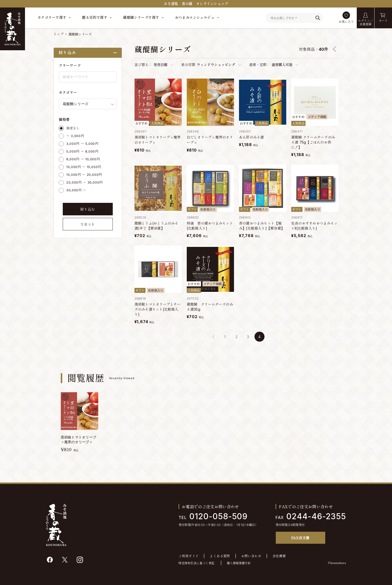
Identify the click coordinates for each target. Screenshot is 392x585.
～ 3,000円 (75, 136)
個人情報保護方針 (239, 563)
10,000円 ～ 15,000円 (84, 167)
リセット (88, 224)
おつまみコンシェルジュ (195, 17)
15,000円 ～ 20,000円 (84, 175)
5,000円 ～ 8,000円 (82, 151)
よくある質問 (220, 556)
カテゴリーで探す (52, 17)
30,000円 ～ (76, 190)
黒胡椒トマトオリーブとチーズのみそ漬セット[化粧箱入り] (158, 309)
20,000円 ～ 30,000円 (84, 182)
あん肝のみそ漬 (251, 137)
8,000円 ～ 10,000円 (83, 159)
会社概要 (279, 556)
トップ (58, 34)
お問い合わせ (251, 556)
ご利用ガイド (188, 556)
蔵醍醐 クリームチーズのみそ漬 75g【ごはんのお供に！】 (313, 142)
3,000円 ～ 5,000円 (82, 144)
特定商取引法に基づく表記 (196, 563)
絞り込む (88, 209)
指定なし (73, 128)
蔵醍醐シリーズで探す (141, 17)
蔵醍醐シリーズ (80, 34)
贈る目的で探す (95, 17)
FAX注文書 (300, 538)
